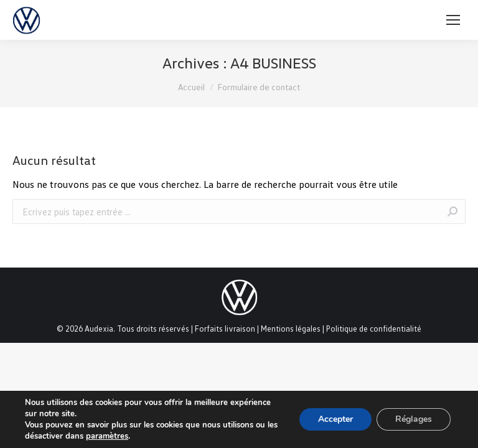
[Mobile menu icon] (453, 20)
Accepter (335, 419)
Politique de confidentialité (374, 329)
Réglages (414, 419)
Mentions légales (291, 329)
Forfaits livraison (225, 329)
